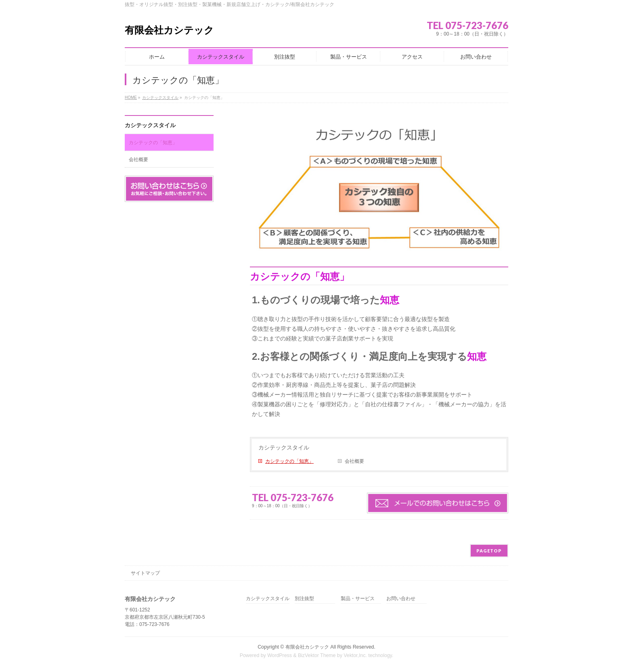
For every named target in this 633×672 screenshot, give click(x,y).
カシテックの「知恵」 (289, 461)
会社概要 (354, 461)
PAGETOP (489, 551)
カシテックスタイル (284, 447)
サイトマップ (145, 573)
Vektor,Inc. (355, 655)
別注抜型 (304, 599)
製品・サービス (358, 599)
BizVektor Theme (317, 655)
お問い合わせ (401, 599)
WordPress (280, 655)
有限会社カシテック (169, 30)
